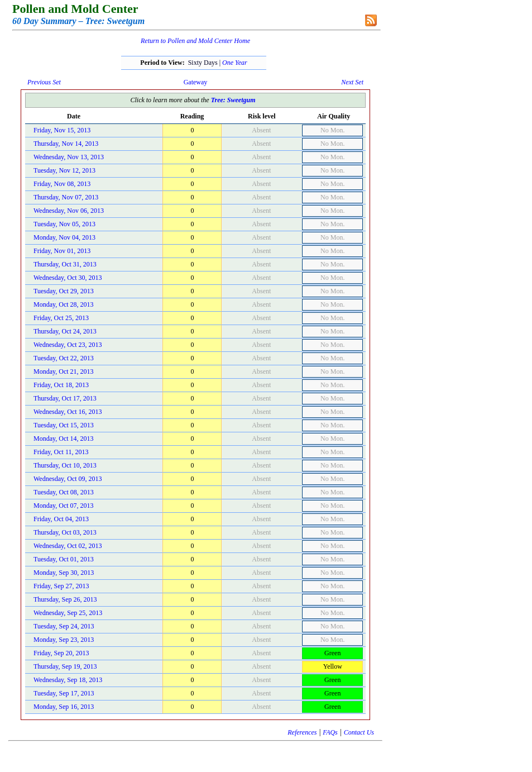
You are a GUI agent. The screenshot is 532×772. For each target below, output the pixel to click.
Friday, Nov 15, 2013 (62, 130)
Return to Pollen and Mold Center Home (195, 41)
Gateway (196, 82)
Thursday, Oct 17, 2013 (65, 398)
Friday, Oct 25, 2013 (61, 318)
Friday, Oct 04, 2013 (61, 519)
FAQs (330, 732)
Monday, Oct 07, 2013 (64, 506)
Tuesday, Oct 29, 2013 (64, 291)
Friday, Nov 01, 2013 (62, 251)
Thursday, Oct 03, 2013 (65, 532)
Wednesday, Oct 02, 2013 (68, 546)
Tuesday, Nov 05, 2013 (64, 224)
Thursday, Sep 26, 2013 (65, 599)
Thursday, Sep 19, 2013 (65, 666)
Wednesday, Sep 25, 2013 (68, 613)
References (302, 732)
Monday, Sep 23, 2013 (64, 640)
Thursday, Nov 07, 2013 (66, 197)
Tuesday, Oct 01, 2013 (64, 559)
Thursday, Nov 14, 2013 (66, 144)
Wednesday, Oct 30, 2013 (68, 278)
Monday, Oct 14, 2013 (64, 439)
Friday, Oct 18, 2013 (61, 385)
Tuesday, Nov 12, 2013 (64, 170)
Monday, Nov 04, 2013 (64, 237)
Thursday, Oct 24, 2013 (65, 331)
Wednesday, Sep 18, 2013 (68, 680)
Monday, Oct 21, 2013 (64, 371)
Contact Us (359, 732)
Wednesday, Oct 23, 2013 (68, 345)
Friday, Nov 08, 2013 (62, 184)
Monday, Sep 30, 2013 (64, 573)
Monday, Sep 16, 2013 (64, 707)
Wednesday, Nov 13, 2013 (69, 157)
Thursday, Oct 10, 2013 (65, 465)
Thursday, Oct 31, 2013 (65, 264)
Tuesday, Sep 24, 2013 (64, 626)
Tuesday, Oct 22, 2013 (64, 358)
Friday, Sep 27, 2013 (61, 586)
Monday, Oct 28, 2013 (64, 304)
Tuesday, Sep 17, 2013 (64, 693)
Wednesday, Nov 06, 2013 (69, 211)
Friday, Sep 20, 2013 (61, 653)
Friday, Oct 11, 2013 (61, 452)
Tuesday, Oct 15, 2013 (64, 425)
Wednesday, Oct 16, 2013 (68, 412)
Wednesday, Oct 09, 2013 (68, 479)
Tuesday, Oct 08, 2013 (64, 492)
